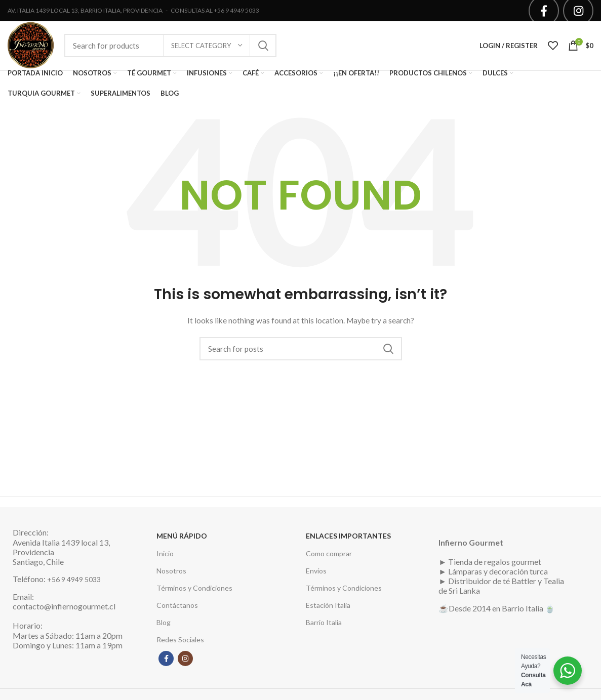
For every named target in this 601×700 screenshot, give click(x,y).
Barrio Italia (324, 626)
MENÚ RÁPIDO (182, 540)
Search (263, 48)
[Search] (301, 352)
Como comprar (329, 557)
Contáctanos (177, 609)
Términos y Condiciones (194, 591)
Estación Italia (328, 609)
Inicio (165, 557)
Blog (164, 626)
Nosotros (171, 574)
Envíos (316, 574)
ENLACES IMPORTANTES (348, 540)
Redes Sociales (180, 644)
